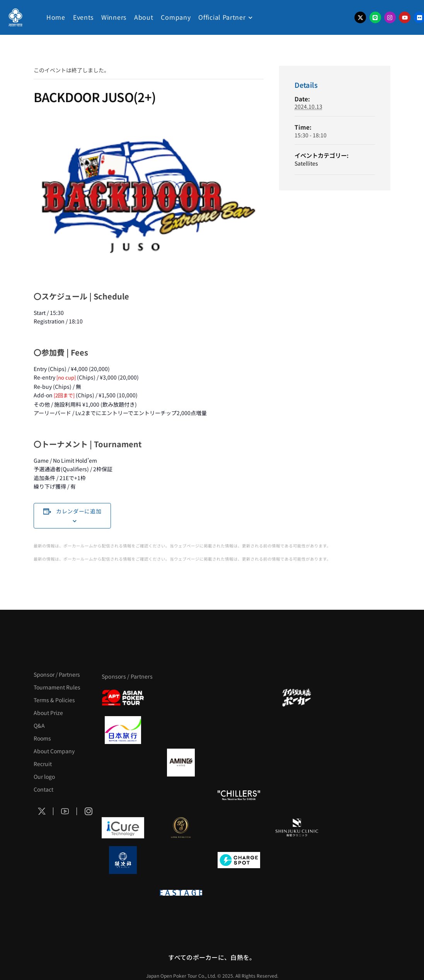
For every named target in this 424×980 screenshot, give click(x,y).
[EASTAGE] (181, 893)
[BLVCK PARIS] (181, 698)
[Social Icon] (42, 811)
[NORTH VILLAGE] (181, 860)
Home (56, 17)
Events (83, 17)
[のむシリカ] (123, 795)
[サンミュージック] (239, 698)
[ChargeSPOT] (239, 860)
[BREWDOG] (297, 730)
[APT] (123, 698)
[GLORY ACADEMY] (181, 730)
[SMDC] (297, 860)
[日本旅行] (123, 730)
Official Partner (222, 17)
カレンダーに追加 (79, 511)
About (144, 17)
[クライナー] (239, 763)
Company (176, 17)
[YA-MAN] (297, 763)
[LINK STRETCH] (181, 828)
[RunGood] (181, 795)
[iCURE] (123, 828)
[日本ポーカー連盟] (239, 893)
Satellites (306, 163)
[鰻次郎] (123, 860)
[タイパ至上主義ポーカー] (297, 698)
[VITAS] (181, 763)
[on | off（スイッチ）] (123, 893)
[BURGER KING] (123, 763)
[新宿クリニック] (297, 828)
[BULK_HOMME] (297, 795)
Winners (114, 17)
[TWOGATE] (239, 730)
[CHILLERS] (239, 795)
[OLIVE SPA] (239, 828)
